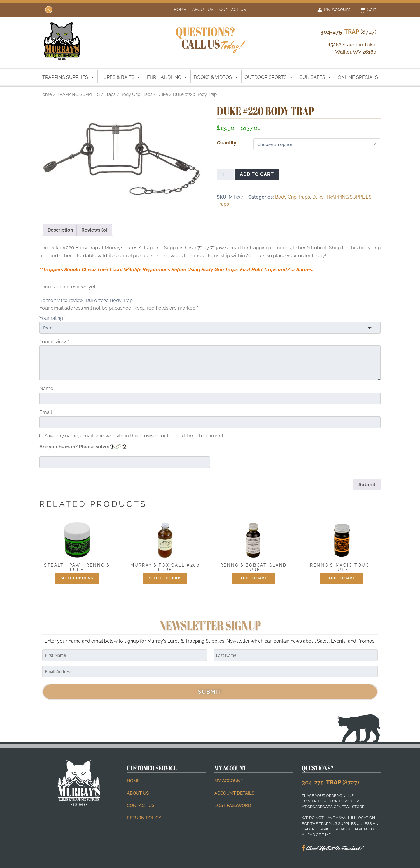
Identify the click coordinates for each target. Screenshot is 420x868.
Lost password (233, 805)
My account (229, 781)
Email (47, 412)
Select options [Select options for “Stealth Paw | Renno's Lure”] (77, 578)
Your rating (52, 318)
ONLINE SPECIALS (358, 77)
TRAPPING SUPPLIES (68, 77)
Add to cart (257, 174)
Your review (54, 341)
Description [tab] (60, 230)
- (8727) (348, 32)
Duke (163, 94)
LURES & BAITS (121, 77)
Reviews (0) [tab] (94, 230)
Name (48, 388)
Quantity (227, 143)
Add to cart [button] (253, 578)
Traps (110, 94)
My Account (333, 10)
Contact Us (233, 9)
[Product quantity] (225, 174)
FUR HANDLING (167, 77)
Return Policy (144, 818)
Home (180, 9)
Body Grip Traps (136, 94)
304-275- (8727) (330, 782)
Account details (234, 793)
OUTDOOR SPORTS (269, 77)
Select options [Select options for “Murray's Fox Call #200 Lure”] (165, 578)
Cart (368, 10)
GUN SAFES (315, 77)
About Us (203, 9)
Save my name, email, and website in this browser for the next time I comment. (134, 436)
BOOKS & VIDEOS (216, 77)
